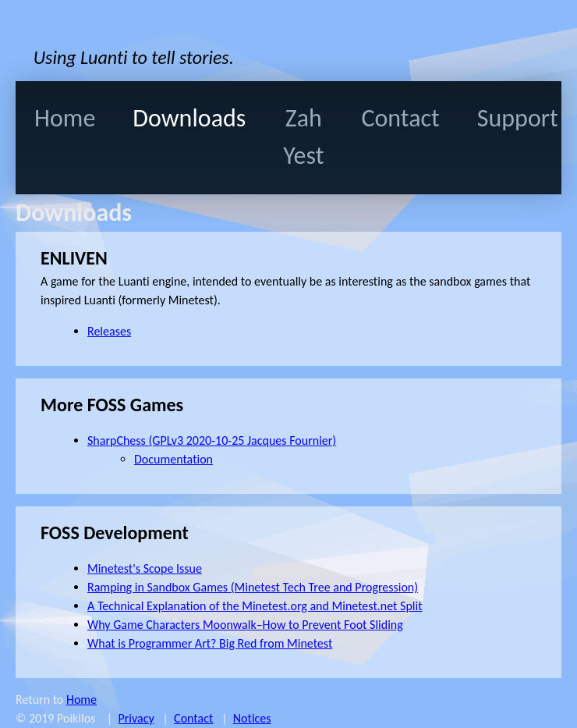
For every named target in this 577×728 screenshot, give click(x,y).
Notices (252, 718)
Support (518, 118)
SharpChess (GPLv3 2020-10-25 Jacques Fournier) (212, 440)
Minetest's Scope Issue (145, 568)
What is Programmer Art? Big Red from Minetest (210, 643)
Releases (109, 331)
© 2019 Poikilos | (67, 718)
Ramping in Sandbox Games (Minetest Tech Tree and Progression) (253, 587)
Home (65, 118)
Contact (400, 118)
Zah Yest (303, 137)
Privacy (136, 718)
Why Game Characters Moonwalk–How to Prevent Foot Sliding (245, 625)
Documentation (173, 459)
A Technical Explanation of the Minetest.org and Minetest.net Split (255, 606)
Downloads (189, 118)
